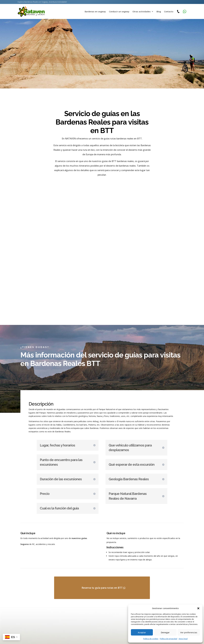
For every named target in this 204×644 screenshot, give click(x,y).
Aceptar (142, 632)
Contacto (169, 11)
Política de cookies (151, 639)
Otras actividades (142, 11)
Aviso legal (183, 639)
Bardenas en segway (95, 11)
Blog (159, 11)
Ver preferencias (189, 632)
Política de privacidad (169, 639)
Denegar (165, 632)
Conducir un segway (119, 11)
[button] (198, 608)
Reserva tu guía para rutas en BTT (102, 592)
